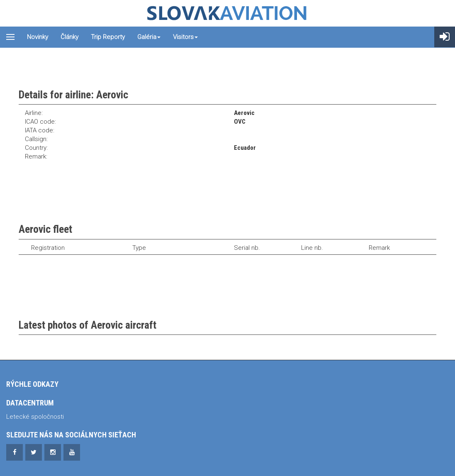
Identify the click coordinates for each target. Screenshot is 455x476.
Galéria (149, 37)
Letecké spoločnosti (35, 417)
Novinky (38, 37)
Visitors (185, 37)
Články (69, 37)
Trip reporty (108, 37)
